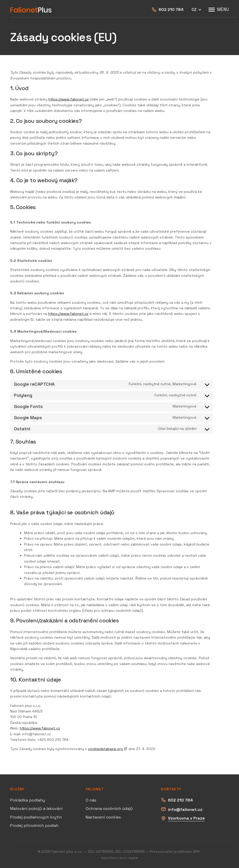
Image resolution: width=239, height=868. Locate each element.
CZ (197, 10)
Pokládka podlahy (27, 800)
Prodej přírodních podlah (34, 826)
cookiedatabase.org (105, 749)
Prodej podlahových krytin (36, 817)
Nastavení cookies (103, 817)
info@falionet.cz (185, 810)
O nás (91, 800)
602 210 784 (171, 10)
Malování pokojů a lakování (36, 809)
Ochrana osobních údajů (109, 809)
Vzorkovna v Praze (186, 818)
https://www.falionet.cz (69, 99)
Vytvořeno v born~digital (120, 858)
